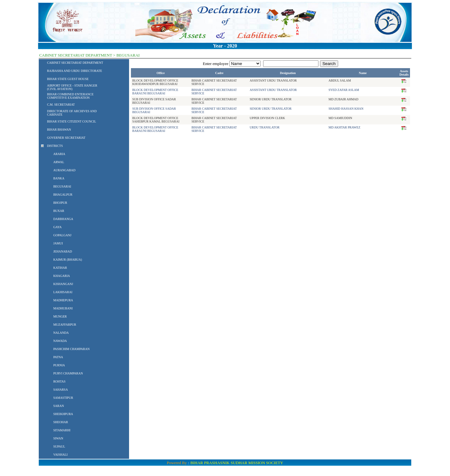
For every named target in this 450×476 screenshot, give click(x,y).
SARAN (58, 406)
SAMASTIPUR (63, 398)
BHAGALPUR (63, 195)
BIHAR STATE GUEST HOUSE (68, 79)
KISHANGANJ (63, 284)
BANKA (59, 178)
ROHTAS (59, 381)
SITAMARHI (62, 430)
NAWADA (60, 341)
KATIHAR (60, 268)
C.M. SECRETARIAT (61, 105)
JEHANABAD (62, 251)
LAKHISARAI (63, 292)
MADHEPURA (63, 300)
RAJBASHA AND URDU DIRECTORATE (74, 71)
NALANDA (61, 333)
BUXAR (59, 211)
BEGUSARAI (62, 186)
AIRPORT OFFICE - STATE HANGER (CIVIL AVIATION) (72, 87)
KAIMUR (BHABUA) (67, 260)
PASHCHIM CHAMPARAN (71, 349)
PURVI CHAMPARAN (68, 373)
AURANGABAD (64, 170)
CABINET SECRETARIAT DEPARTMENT (75, 63)
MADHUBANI (63, 308)
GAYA (57, 227)
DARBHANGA (63, 219)
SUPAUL (59, 446)
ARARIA (59, 154)
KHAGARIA (61, 276)
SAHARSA (60, 390)
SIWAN (58, 438)
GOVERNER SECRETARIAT (66, 138)
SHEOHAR (60, 422)
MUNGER (60, 316)
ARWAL (59, 162)
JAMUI (58, 243)
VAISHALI (60, 455)
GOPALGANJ (62, 235)
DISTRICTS (55, 146)
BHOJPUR (60, 203)
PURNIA (59, 365)
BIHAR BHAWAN (59, 130)
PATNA (58, 357)
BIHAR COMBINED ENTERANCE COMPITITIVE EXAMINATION (70, 96)
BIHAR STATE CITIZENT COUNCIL (71, 121)
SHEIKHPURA (63, 414)
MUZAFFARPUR (65, 325)
